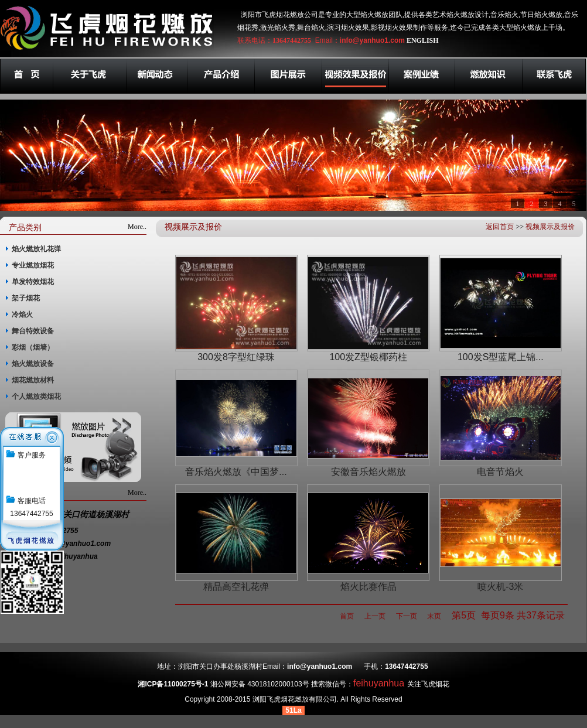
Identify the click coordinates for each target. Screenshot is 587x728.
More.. (137, 227)
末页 (434, 616)
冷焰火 (22, 315)
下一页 (407, 616)
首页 (347, 616)
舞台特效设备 (33, 331)
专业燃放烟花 (33, 265)
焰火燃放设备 (33, 364)
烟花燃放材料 (33, 380)
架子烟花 (26, 298)
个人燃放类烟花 (36, 397)
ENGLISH (423, 40)
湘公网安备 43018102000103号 (260, 684)
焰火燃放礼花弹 (36, 249)
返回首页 (500, 227)
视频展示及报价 (550, 227)
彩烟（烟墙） (33, 347)
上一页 (375, 616)
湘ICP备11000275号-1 (173, 684)
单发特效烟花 (33, 282)
